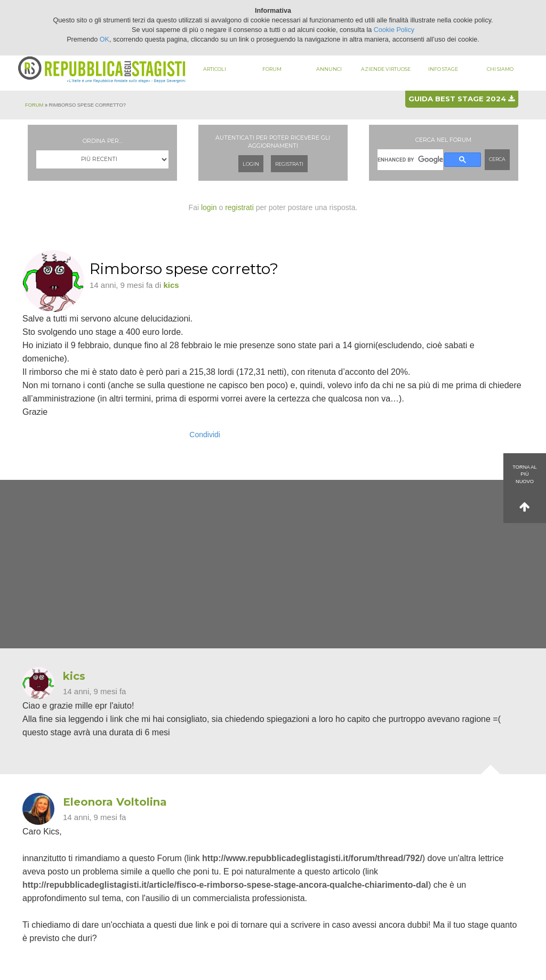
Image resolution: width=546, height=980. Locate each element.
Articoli (215, 69)
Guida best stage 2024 (461, 99)
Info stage (443, 69)
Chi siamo (500, 69)
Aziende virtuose (386, 69)
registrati (239, 207)
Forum (272, 69)
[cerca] (410, 160)
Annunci (329, 69)
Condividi (205, 435)
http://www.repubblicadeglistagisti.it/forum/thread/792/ (312, 858)
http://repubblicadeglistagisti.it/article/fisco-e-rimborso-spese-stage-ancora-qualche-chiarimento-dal (225, 885)
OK (105, 39)
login (209, 207)
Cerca (497, 159)
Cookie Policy (394, 30)
